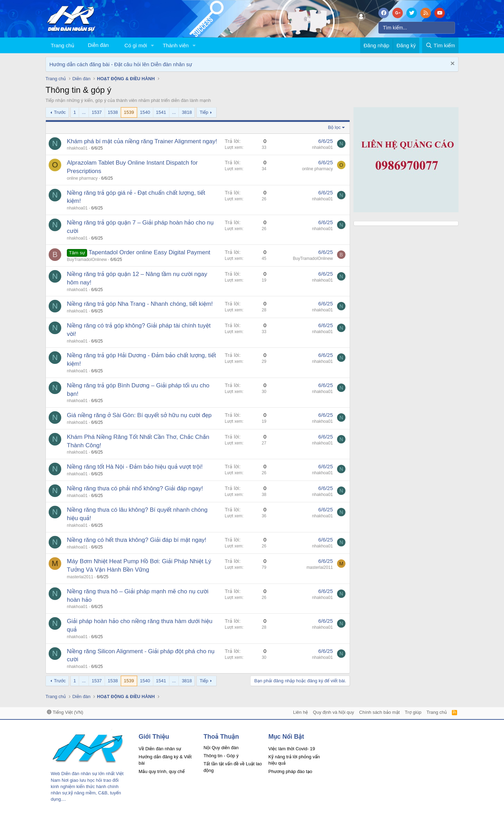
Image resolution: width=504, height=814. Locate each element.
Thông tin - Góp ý (221, 756)
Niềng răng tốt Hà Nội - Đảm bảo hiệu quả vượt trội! (135, 467)
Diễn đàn (98, 45)
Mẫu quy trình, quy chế (162, 771)
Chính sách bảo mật (379, 712)
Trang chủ (62, 45)
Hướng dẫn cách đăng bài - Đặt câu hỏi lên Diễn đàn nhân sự (121, 64)
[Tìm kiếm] (417, 28)
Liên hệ (300, 712)
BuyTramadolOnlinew (87, 260)
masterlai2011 (80, 577)
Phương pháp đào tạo (290, 771)
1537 (97, 112)
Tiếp (204, 112)
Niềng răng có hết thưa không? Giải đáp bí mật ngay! (137, 540)
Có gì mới (136, 45)
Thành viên (176, 45)
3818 (187, 112)
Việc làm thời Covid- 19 (292, 749)
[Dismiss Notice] (452, 64)
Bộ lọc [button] (334, 127)
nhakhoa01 (77, 148)
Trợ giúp (413, 712)
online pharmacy (82, 178)
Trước (60, 112)
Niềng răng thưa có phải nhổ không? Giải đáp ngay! (135, 488)
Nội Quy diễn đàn (221, 748)
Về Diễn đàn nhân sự (160, 749)
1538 (113, 112)
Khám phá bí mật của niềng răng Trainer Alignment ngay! (142, 141)
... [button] (84, 112)
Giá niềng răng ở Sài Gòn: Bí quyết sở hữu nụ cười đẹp (139, 415)
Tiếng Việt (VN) (65, 712)
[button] (153, 45)
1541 (161, 112)
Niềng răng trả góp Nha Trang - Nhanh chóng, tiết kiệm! (140, 304)
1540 (145, 112)
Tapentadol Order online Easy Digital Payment (149, 252)
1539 (129, 112)
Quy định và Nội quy (334, 712)
